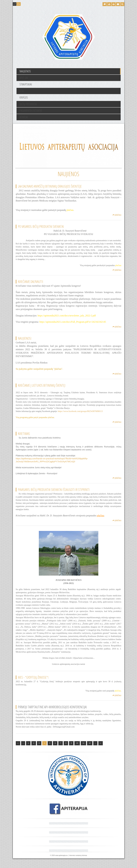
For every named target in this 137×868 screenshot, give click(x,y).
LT (15, 4)
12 (90, 753)
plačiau (117, 218)
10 (77, 753)
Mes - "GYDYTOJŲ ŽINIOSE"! (33, 687)
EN (19, 4)
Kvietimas (24, 437)
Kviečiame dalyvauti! (31, 285)
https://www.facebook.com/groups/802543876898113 (80, 415)
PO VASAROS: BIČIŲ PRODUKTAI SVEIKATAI (41, 230)
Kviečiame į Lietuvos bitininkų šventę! (42, 389)
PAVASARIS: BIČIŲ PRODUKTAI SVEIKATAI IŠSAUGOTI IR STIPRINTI (54, 496)
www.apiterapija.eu (61, 865)
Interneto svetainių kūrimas (78, 865)
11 (83, 753)
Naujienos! (25, 342)
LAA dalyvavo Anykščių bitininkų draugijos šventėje (50, 186)
